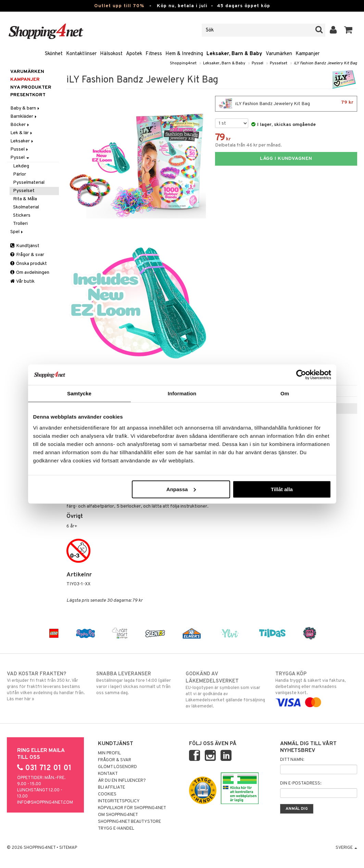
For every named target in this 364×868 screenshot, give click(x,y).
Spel (17, 232)
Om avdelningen (30, 273)
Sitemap (68, 848)
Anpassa (181, 489)
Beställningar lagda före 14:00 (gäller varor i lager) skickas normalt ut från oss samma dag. (137, 683)
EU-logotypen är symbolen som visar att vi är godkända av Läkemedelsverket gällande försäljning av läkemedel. (227, 690)
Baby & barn (25, 108)
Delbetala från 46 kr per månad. (248, 145)
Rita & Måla (25, 199)
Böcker (20, 125)
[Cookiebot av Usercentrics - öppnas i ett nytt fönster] (301, 375)
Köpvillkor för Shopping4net (132, 808)
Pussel (20, 149)
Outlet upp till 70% (119, 6)
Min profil (109, 753)
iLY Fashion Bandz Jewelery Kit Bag (325, 63)
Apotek (134, 54)
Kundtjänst (25, 246)
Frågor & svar (27, 255)
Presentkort (28, 95)
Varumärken (279, 54)
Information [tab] (182, 393)
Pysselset (279, 63)
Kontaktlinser (81, 54)
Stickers (22, 215)
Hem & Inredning (184, 54)
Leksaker (22, 141)
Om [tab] (285, 393)
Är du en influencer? (122, 781)
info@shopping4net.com (45, 803)
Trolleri (20, 224)
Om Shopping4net (118, 815)
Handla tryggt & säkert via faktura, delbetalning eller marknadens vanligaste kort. (316, 688)
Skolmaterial (26, 207)
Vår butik (22, 282)
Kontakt (108, 774)
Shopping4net (183, 63)
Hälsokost (111, 54)
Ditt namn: (292, 760)
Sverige (346, 848)
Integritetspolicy (119, 801)
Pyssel (258, 63)
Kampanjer (307, 54)
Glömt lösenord (117, 767)
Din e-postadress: (301, 783)
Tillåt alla (282, 489)
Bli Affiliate (111, 788)
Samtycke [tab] (79, 393)
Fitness (154, 54)
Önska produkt (29, 264)
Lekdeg (21, 166)
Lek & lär (22, 133)
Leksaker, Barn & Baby (234, 54)
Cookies (107, 794)
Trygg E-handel (116, 829)
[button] (348, 30)
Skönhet (54, 54)
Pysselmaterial (29, 183)
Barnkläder (24, 117)
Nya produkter (31, 87)
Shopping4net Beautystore (129, 822)
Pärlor (20, 174)
